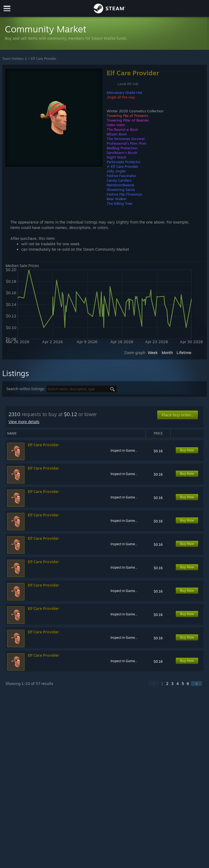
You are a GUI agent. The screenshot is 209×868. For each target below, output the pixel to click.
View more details (24, 422)
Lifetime (184, 353)
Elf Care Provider (44, 59)
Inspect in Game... (124, 450)
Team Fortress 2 (15, 59)
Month (167, 353)
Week (153, 353)
